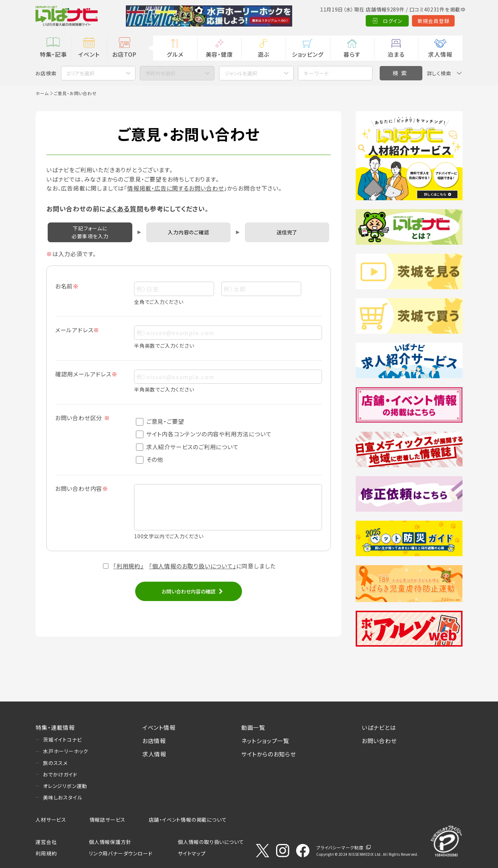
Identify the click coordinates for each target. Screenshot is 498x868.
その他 (150, 459)
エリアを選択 (80, 73)
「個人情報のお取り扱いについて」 (193, 566)
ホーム (42, 93)
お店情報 (154, 741)
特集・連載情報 (55, 728)
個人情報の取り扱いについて (211, 842)
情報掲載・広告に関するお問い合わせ (176, 188)
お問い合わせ (379, 741)
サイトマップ (192, 853)
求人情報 (440, 54)
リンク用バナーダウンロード (121, 853)
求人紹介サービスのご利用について (187, 447)
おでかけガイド (60, 774)
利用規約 (46, 853)
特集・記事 (53, 54)
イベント (89, 54)
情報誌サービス (108, 820)
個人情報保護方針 (110, 842)
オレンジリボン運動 (65, 786)
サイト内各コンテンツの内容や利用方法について (204, 434)
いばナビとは (379, 728)
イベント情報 (159, 728)
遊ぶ (264, 54)
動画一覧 (253, 728)
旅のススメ (55, 763)
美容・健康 (219, 54)
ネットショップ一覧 (265, 741)
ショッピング (308, 54)
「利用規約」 (129, 566)
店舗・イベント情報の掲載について (188, 820)
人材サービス (51, 820)
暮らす (352, 54)
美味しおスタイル (63, 797)
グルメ (175, 54)
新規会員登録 (402, 21)
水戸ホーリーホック (66, 751)
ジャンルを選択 (241, 73)
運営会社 (46, 842)
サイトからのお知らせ (269, 754)
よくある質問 (125, 208)
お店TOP (124, 54)
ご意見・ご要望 (160, 421)
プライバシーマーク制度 (340, 847)
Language (444, 21)
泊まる (396, 54)
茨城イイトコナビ (62, 740)
